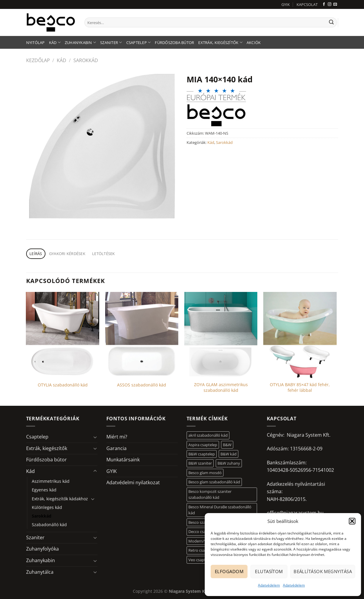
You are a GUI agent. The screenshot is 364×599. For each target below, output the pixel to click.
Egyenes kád (44, 490)
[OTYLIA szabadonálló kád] (63, 335)
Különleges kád (47, 507)
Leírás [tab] (36, 254)
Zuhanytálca (40, 572)
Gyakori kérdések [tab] (67, 254)
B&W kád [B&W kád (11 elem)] (229, 454)
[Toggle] (95, 437)
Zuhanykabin (80, 42)
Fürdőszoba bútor (174, 43)
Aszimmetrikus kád (51, 481)
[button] (352, 521)
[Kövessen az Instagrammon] (330, 4)
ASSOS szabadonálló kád (142, 385)
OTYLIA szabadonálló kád (63, 385)
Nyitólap (36, 43)
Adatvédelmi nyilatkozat (133, 482)
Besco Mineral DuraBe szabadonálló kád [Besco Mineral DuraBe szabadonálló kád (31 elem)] (220, 510)
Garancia (116, 448)
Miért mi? (117, 437)
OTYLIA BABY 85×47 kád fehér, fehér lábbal (300, 387)
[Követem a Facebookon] (324, 4)
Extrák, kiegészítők (220, 42)
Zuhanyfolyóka (42, 549)
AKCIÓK (254, 43)
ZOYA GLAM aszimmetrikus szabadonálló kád (221, 387)
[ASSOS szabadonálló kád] (142, 335)
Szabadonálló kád (49, 525)
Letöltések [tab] (104, 254)
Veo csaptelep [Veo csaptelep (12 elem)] (201, 560)
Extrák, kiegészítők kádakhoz (60, 499)
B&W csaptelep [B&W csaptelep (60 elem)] (202, 454)
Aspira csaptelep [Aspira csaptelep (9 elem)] (203, 445)
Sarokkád (86, 60)
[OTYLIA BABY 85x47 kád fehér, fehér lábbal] (300, 335)
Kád (55, 42)
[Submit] (331, 23)
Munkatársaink (123, 460)
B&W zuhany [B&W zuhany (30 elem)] (229, 463)
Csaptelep (139, 42)
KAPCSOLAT (307, 4)
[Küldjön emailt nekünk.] (335, 4)
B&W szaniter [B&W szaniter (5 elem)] (200, 463)
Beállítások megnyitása (323, 571)
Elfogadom (229, 571)
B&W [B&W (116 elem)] (227, 445)
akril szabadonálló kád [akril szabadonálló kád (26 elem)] (208, 435)
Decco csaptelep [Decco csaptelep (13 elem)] (203, 532)
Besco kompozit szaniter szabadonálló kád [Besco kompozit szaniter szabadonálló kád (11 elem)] (210, 494)
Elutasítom (269, 571)
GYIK (286, 4)
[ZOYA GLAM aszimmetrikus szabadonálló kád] (221, 335)
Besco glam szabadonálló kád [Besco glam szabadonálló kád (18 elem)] (214, 482)
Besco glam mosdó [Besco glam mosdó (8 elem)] (205, 473)
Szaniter (111, 42)
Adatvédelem (269, 585)
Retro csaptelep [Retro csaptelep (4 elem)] (202, 550)
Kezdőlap (38, 60)
